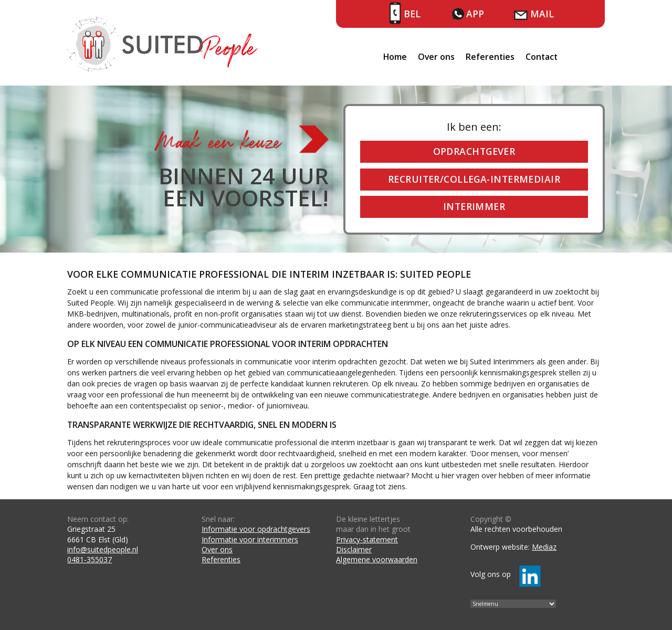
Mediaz (544, 547)
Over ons (436, 57)
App (475, 14)
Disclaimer (354, 549)
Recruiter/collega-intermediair (474, 179)
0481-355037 (90, 559)
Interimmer (474, 206)
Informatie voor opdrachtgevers (256, 529)
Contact (542, 57)
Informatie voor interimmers (250, 539)
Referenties (490, 57)
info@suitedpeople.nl (103, 549)
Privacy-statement (367, 539)
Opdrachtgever (474, 151)
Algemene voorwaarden (377, 559)
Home (395, 57)
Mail (542, 14)
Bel (412, 14)
